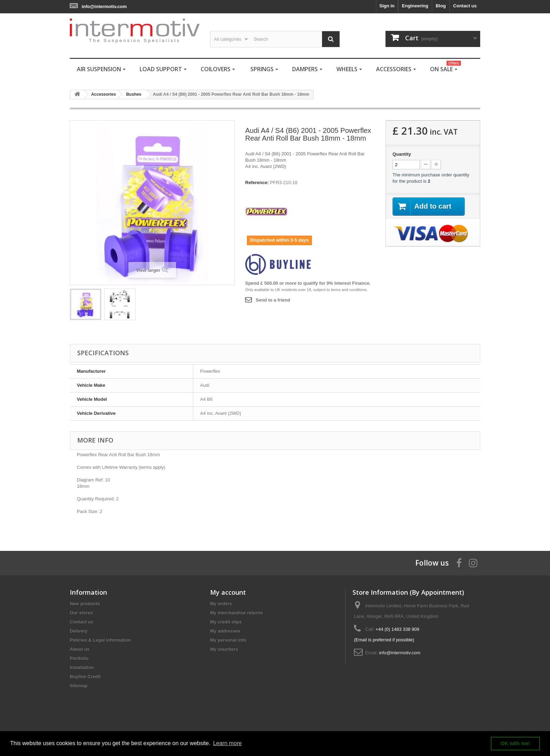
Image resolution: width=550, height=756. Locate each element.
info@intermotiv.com (104, 6)
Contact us (465, 6)
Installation (82, 667)
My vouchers (224, 649)
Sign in (387, 6)
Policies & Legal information (100, 640)
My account (228, 592)
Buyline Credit (85, 677)
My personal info (228, 640)
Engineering (415, 6)
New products (85, 604)
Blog (441, 6)
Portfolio (79, 658)
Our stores (81, 613)
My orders (221, 604)
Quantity (402, 154)
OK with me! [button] (515, 743)
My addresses (225, 631)
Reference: (257, 183)
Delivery (79, 631)
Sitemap (79, 686)
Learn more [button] (227, 743)
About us (80, 649)
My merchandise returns (236, 613)
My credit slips (226, 622)
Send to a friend (273, 300)
